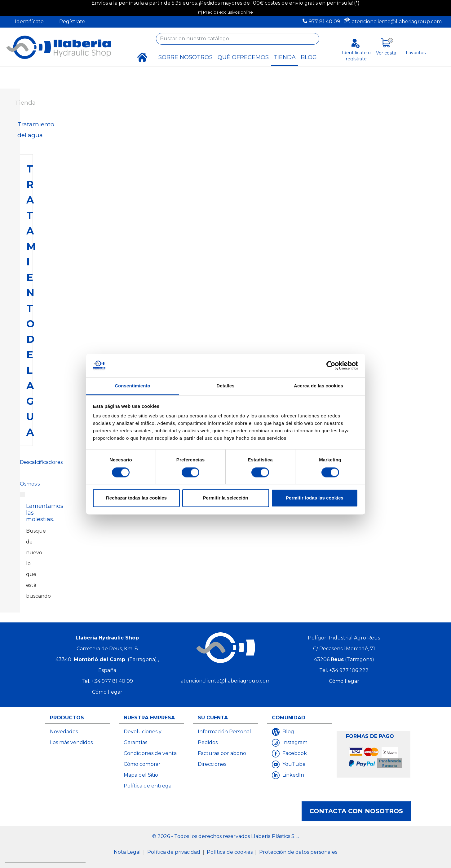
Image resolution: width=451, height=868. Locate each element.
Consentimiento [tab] (133, 386)
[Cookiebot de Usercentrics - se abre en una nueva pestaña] (331, 365)
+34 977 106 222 (349, 670)
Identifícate (29, 22)
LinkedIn (293, 775)
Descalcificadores (41, 462)
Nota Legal (128, 852)
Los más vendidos (71, 742)
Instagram (294, 742)
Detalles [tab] (225, 386)
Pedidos (208, 742)
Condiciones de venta (150, 753)
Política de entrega (148, 786)
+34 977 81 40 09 (112, 681)
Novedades (64, 732)
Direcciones (212, 764)
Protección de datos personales (298, 852)
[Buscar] (238, 39)
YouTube (293, 764)
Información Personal (224, 732)
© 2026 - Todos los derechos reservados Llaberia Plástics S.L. (226, 836)
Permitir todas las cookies (315, 498)
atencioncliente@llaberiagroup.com (397, 22)
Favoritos (416, 53)
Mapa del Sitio (141, 775)
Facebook (294, 753)
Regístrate (72, 22)
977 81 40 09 (324, 22)
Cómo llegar (107, 692)
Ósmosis (30, 484)
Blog (288, 732)
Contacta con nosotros (356, 811)
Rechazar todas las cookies (136, 498)
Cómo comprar (142, 764)
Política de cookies (230, 852)
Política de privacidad (174, 852)
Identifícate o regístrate (356, 56)
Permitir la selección (226, 498)
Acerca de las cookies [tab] (318, 386)
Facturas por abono (222, 753)
